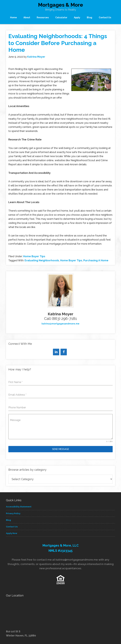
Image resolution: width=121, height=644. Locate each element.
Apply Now (12, 533)
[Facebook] (64, 352)
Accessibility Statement (19, 507)
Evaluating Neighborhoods (42, 260)
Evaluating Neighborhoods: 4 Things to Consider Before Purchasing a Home (58, 43)
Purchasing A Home (96, 260)
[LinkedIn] (56, 352)
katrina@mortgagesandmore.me (60, 324)
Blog (8, 520)
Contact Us (12, 527)
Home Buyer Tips (34, 256)
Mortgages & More (61, 5)
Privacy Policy (13, 513)
